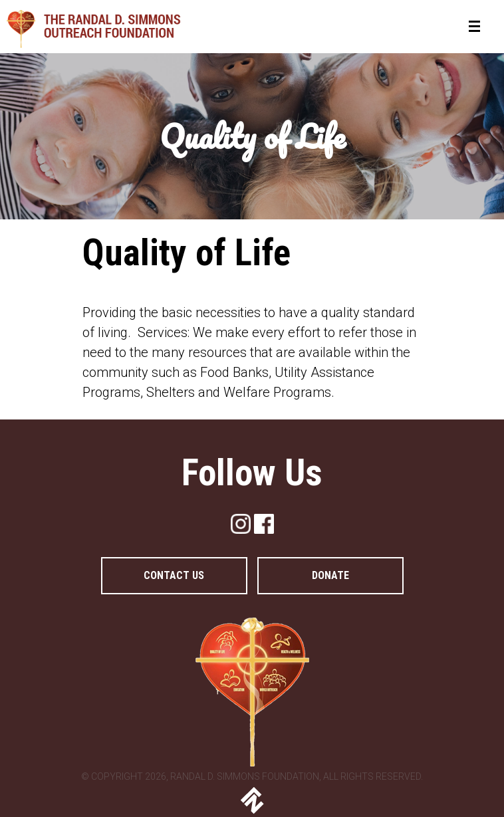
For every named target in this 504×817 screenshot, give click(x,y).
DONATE (330, 575)
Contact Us (174, 575)
